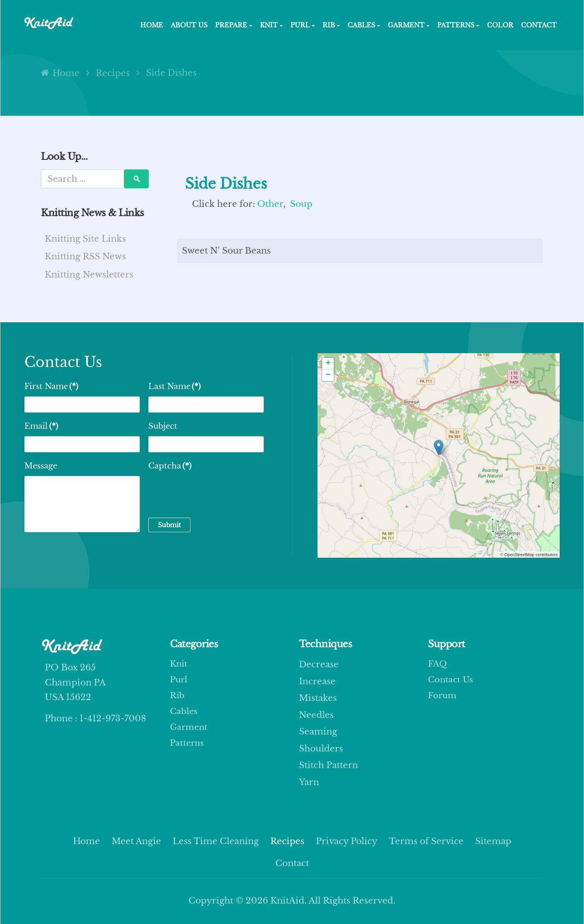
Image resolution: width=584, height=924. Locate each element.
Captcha (170, 466)
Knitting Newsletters (89, 275)
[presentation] (207, 491)
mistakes (318, 698)
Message (41, 466)
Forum (443, 698)
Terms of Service (426, 841)
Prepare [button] (234, 25)
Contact (539, 25)
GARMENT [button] (409, 25)
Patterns (188, 749)
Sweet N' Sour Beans (226, 251)
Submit (169, 525)
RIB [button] (331, 25)
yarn (309, 782)
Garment (190, 732)
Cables (184, 715)
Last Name (175, 386)
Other (270, 204)
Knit (179, 664)
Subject (163, 426)
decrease (319, 664)
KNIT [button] (271, 25)
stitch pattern (328, 765)
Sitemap (493, 841)
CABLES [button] (364, 25)
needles (316, 715)
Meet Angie (136, 841)
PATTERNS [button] (458, 25)
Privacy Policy (347, 841)
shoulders (321, 749)
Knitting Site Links (85, 239)
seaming (318, 732)
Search (136, 179)
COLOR (500, 25)
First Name (51, 386)
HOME (152, 25)
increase (317, 681)
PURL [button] (303, 25)
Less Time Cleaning (216, 841)
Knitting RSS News (85, 256)
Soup (301, 204)
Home (87, 841)
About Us (189, 25)
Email (41, 426)
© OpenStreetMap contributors (529, 555)
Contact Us (451, 681)
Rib (177, 698)
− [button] (328, 375)
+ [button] (328, 364)
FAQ (438, 664)
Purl (179, 681)
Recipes (287, 841)
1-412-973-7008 (112, 718)
